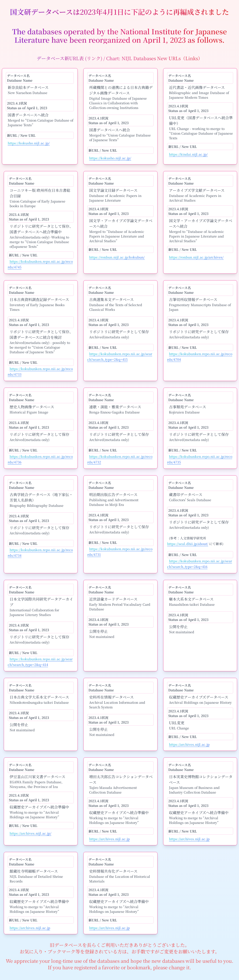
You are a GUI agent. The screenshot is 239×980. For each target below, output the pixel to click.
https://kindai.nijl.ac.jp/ (188, 154)
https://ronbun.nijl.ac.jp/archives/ (196, 257)
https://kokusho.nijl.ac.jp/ (29, 143)
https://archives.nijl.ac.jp (189, 744)
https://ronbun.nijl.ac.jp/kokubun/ (117, 257)
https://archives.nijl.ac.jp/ (30, 833)
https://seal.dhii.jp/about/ (188, 544)
